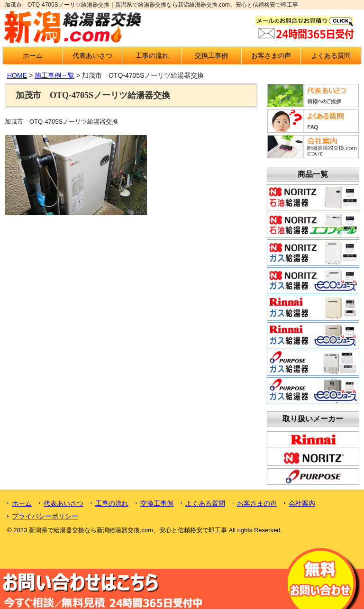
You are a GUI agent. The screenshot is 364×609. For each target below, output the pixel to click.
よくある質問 (331, 55)
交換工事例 (211, 55)
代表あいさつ (92, 55)
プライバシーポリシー (45, 516)
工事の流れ (152, 55)
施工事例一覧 (55, 75)
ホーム (33, 55)
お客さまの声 (271, 55)
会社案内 (302, 503)
